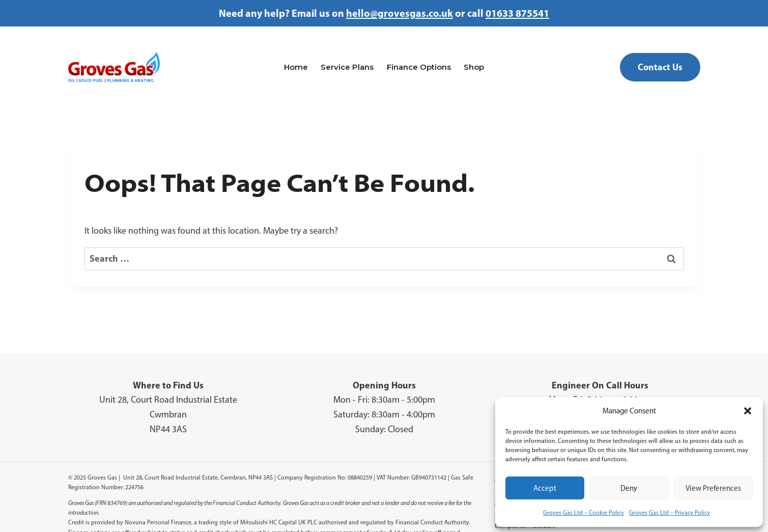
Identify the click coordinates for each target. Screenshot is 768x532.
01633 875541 (517, 13)
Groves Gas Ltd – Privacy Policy (670, 513)
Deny (629, 488)
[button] (748, 411)
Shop (474, 67)
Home (296, 67)
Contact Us (660, 67)
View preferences (713, 488)
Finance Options (419, 67)
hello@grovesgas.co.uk (400, 13)
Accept (545, 488)
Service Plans (347, 67)
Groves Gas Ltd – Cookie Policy (584, 513)
